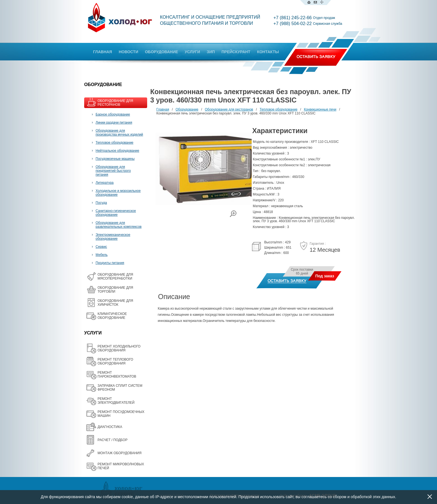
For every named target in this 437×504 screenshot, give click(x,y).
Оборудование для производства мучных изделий (119, 133)
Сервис (101, 247)
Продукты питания (110, 263)
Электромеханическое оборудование (113, 237)
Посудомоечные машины (115, 159)
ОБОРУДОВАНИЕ (162, 52)
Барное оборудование (113, 114)
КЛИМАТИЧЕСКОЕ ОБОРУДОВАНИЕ (112, 316)
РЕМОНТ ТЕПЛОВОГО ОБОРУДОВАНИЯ (115, 361)
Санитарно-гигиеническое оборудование (116, 213)
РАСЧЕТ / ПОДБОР (112, 440)
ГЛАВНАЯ (103, 52)
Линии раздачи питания (114, 123)
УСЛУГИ (192, 52)
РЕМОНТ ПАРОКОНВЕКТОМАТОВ (117, 375)
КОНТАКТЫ (268, 52)
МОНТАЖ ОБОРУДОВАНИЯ (120, 453)
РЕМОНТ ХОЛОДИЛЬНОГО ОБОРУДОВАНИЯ (119, 348)
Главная (163, 109)
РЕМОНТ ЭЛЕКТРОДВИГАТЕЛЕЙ (116, 401)
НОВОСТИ (128, 52)
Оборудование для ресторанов (229, 109)
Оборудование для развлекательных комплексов (119, 225)
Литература (105, 183)
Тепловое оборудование (115, 143)
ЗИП (211, 52)
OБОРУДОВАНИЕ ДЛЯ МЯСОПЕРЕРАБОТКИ (115, 277)
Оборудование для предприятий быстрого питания (113, 171)
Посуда (101, 203)
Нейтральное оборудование (117, 151)
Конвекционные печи (320, 109)
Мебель (102, 255)
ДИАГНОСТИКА (110, 427)
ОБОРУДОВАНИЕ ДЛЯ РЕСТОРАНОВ (115, 103)
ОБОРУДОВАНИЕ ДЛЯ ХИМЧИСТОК (115, 303)
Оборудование (187, 109)
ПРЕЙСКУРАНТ (236, 52)
